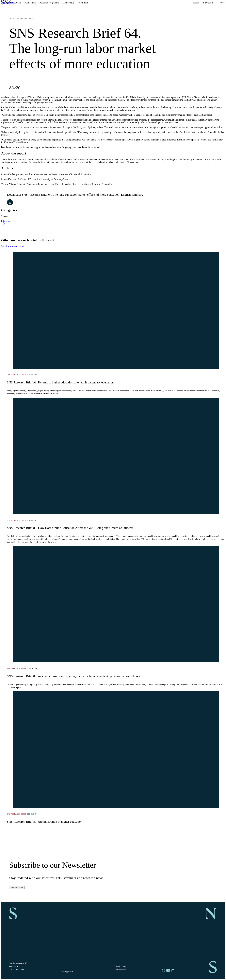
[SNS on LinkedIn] (173, 971)
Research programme (49, 3)
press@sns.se (67, 971)
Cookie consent (120, 969)
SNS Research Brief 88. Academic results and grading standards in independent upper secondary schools (73, 676)
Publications (30, 3)
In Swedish (208, 3)
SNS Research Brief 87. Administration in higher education (45, 822)
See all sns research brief (13, 246)
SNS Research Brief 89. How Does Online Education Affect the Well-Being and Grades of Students (70, 528)
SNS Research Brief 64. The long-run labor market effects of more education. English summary (83, 195)
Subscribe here (17, 888)
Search (196, 3)
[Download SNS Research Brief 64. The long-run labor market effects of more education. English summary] (10, 202)
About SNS (83, 3)
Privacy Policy (120, 966)
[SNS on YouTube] (168, 971)
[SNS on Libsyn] (163, 971)
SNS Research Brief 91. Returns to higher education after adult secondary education (60, 382)
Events (18, 3)
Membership (68, 3)
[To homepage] (6, 3)
